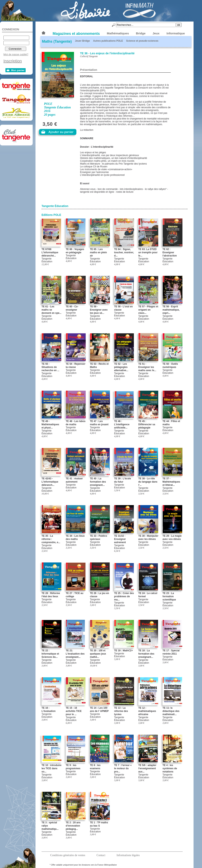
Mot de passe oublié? (16, 54)
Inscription (13, 61)
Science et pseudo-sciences (142, 41)
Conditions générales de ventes (68, 855)
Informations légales (128, 855)
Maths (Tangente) (57, 41)
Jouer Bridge (82, 41)
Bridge (141, 33)
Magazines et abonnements (76, 34)
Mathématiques (118, 33)
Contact (101, 855)
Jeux (156, 33)
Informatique (176, 33)
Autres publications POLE (108, 41)
